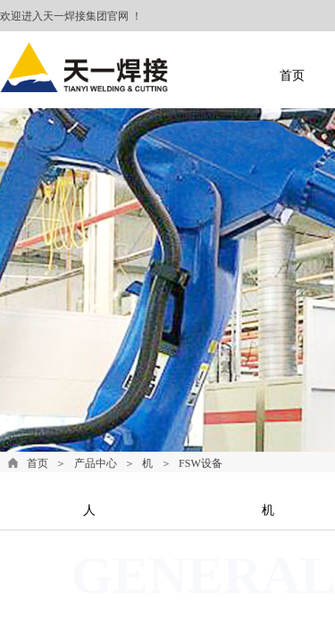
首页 (38, 463)
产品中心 (96, 463)
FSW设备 (201, 463)
